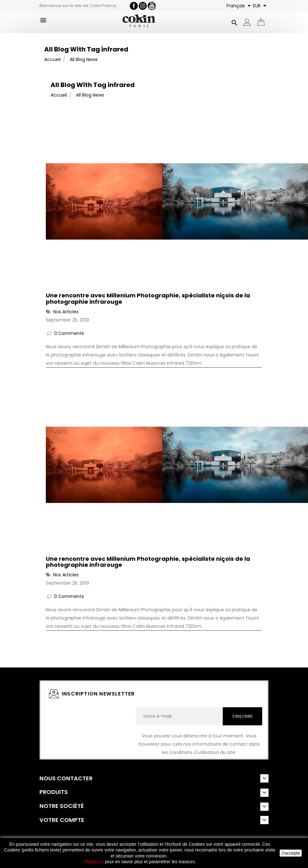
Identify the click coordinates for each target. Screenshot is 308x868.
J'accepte (291, 853)
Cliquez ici (94, 862)
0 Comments (69, 333)
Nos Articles (66, 312)
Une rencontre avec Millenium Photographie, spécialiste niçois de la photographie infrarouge (148, 298)
